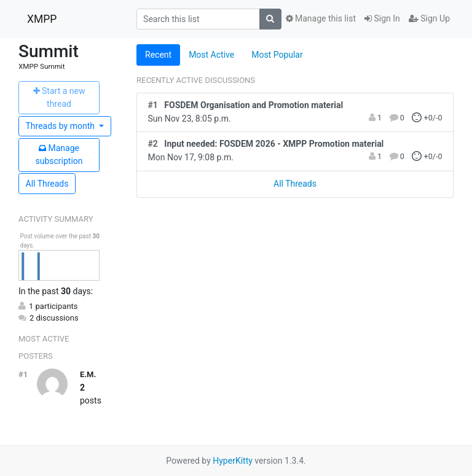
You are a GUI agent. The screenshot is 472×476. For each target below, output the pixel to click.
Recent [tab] (158, 55)
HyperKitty (233, 461)
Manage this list (321, 18)
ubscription (59, 154)
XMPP (42, 19)
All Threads (47, 184)
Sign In (382, 18)
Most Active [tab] (211, 55)
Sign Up (429, 18)
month (61, 126)
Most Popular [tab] (277, 55)
